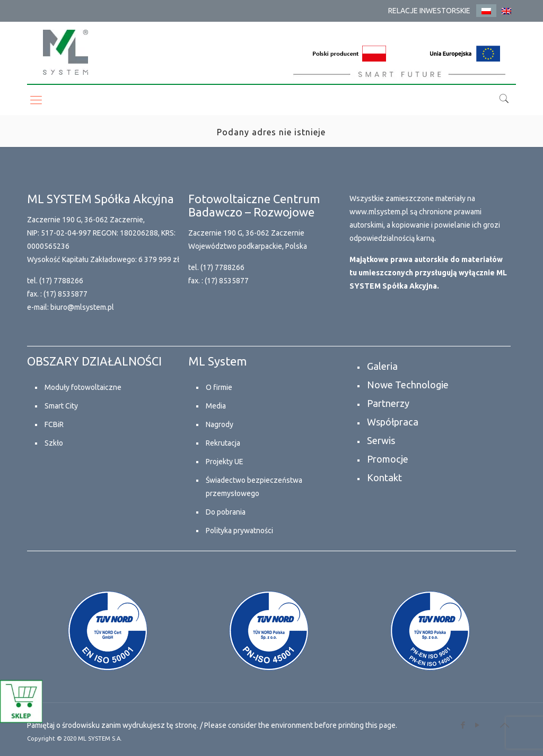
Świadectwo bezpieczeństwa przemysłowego (254, 487)
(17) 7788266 (61, 281)
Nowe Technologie (408, 385)
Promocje (388, 459)
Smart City (61, 406)
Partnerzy (388, 403)
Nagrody (220, 424)
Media (216, 406)
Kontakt (384, 477)
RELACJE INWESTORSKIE (429, 11)
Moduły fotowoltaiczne (83, 387)
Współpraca (393, 422)
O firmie (219, 387)
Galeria (382, 366)
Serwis (381, 440)
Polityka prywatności (239, 531)
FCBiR (54, 424)
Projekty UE (225, 462)
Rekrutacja (223, 443)
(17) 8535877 (65, 294)
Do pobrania (226, 512)
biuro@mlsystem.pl (82, 307)
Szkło (54, 443)
